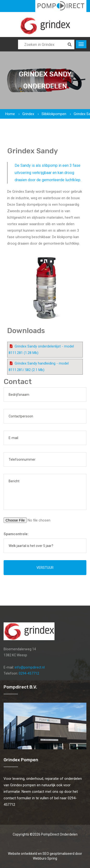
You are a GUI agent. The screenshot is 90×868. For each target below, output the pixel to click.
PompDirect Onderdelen (59, 834)
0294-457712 (29, 673)
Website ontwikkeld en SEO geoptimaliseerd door (45, 856)
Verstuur (45, 568)
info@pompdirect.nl (30, 667)
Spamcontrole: (16, 534)
